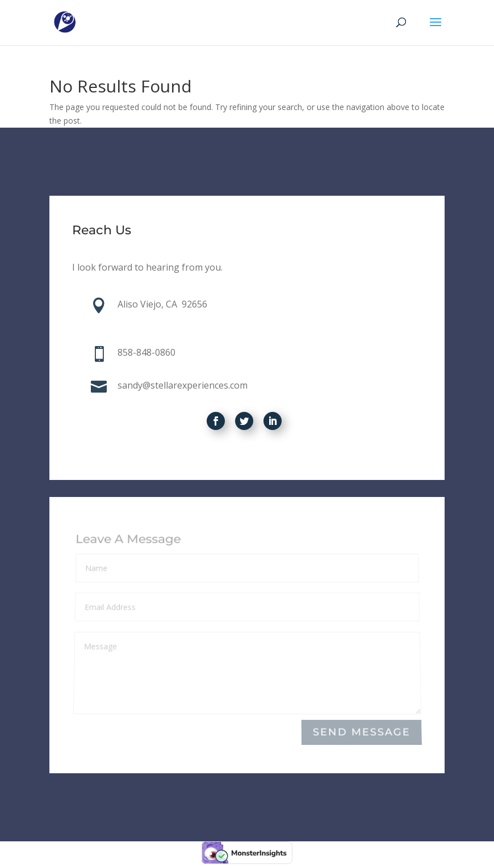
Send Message (362, 733)
